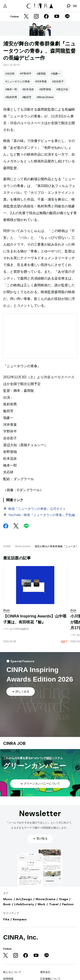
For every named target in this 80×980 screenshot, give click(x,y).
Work (41, 904)
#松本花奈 (28, 89)
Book (7, 904)
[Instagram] (36, 17)
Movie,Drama (23, 546)
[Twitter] (26, 17)
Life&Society (24, 904)
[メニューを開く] (75, 6)
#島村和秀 (11, 97)
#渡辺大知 (62, 89)
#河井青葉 (41, 82)
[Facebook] (46, 17)
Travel (54, 904)
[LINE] (67, 17)
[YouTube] (57, 17)
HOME (7, 546)
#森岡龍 (41, 74)
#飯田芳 (27, 97)
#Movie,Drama (45, 97)
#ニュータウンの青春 (18, 82)
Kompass (20, 919)
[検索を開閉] (68, 6)
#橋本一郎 (11, 89)
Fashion (68, 904)
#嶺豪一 (56, 74)
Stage (64, 899)
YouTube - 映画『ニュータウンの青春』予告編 (42, 515)
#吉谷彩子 (58, 82)
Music (8, 899)
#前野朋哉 (45, 89)
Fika (6, 919)
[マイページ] (5, 6)
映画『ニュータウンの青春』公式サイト (37, 509)
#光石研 (10, 74)
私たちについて (12, 972)
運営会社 (45, 972)
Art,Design (24, 899)
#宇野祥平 (26, 74)
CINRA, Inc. (21, 937)
